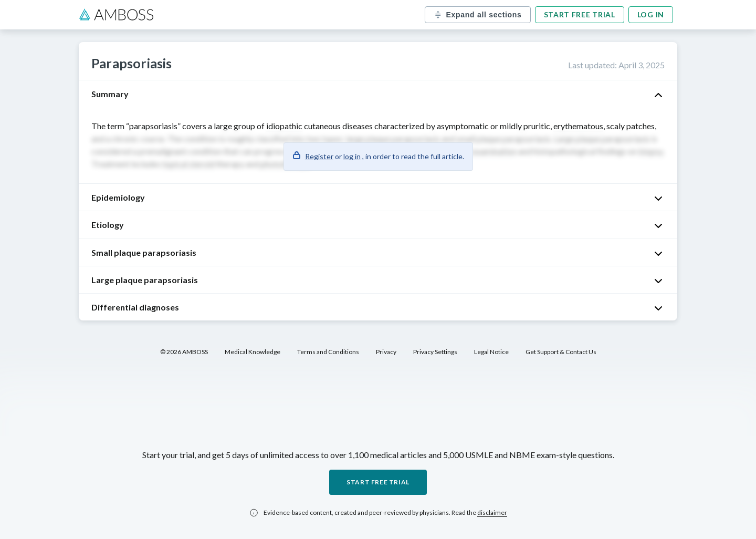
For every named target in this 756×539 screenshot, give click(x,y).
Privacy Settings (435, 352)
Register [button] (319, 156)
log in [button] (352, 156)
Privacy (386, 352)
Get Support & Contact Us (561, 352)
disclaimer (492, 512)
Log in (651, 14)
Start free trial (580, 14)
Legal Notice (491, 352)
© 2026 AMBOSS (184, 352)
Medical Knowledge (253, 352)
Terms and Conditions (328, 352)
